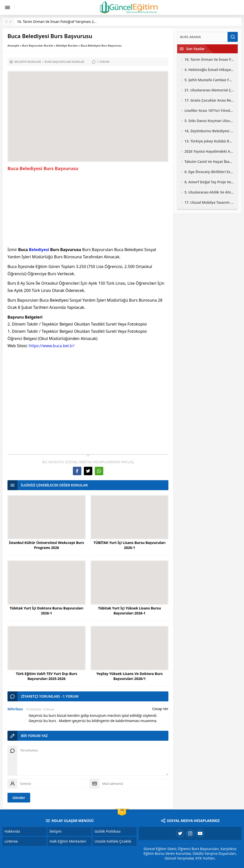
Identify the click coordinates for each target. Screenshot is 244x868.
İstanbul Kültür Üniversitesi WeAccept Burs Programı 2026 (47, 545)
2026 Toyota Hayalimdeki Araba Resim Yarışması (209, 151)
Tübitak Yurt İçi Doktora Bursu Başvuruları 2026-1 (47, 611)
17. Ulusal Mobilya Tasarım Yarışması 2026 (209, 202)
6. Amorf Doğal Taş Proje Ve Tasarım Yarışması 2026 (209, 182)
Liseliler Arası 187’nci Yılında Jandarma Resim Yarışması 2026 (209, 110)
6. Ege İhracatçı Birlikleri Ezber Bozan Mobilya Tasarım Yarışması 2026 (209, 172)
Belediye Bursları (67, 45)
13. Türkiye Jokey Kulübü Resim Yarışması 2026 (209, 141)
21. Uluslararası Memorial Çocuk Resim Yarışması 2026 (209, 90)
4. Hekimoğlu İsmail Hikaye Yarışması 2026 (209, 70)
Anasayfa (13, 45)
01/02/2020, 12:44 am (40, 709)
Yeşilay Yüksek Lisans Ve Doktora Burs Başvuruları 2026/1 (129, 676)
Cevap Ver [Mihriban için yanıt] (160, 709)
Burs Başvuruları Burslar (38, 45)
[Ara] (202, 37)
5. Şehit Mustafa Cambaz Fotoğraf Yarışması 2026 (209, 80)
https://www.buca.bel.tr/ (52, 346)
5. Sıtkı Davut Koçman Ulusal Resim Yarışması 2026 (209, 121)
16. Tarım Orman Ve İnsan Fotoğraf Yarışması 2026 (58, 22)
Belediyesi (39, 250)
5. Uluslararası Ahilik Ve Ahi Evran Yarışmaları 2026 (209, 192)
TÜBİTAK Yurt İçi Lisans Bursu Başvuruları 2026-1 (130, 545)
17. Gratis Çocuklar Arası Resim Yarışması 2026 (209, 100)
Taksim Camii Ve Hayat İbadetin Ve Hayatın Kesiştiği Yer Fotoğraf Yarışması (209, 162)
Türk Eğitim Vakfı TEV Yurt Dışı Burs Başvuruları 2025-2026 (47, 676)
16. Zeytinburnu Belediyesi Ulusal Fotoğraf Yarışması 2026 (209, 131)
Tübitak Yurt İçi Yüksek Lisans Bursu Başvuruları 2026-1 (129, 611)
